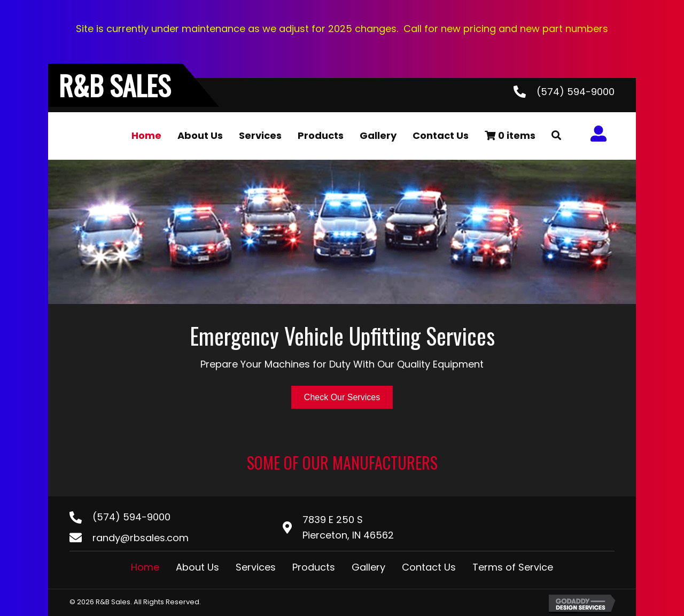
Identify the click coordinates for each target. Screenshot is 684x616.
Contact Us (429, 567)
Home (145, 567)
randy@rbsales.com (141, 538)
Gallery (368, 567)
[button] (556, 136)
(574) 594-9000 (576, 92)
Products (314, 567)
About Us (197, 567)
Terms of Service (513, 567)
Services (256, 567)
